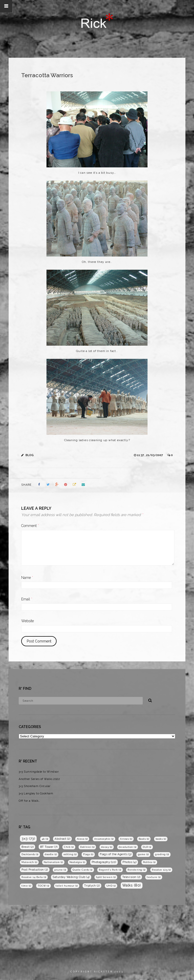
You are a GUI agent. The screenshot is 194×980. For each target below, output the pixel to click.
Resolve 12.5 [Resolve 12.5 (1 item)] (161, 870)
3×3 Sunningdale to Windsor (39, 772)
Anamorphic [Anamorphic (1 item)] (104, 839)
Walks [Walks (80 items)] (132, 885)
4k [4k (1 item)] (45, 839)
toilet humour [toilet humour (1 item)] (67, 886)
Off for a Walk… (29, 801)
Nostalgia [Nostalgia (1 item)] (77, 862)
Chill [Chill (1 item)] (69, 847)
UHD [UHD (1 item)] (111, 886)
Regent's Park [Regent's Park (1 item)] (110, 870)
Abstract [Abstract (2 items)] (62, 839)
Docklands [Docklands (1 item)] (30, 854)
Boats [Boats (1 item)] (144, 839)
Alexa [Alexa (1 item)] (82, 839)
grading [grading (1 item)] (162, 854)
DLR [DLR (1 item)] (147, 847)
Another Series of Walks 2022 (39, 779)
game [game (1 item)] (143, 854)
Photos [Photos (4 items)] (129, 862)
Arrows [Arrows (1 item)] (126, 839)
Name (27, 578)
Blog (30, 455)
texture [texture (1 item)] (154, 877)
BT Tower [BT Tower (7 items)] (49, 847)
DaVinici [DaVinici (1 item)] (87, 847)
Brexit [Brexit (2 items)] (28, 847)
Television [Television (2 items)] (131, 877)
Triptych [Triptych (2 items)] (92, 886)
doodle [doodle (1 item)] (51, 854)
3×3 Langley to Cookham (36, 793)
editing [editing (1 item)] (70, 854)
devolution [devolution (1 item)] (128, 847)
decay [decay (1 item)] (107, 847)
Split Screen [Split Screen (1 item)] (106, 877)
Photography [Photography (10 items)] (104, 862)
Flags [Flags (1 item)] (88, 854)
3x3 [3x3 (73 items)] (28, 838)
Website (28, 621)
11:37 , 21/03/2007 (150, 455)
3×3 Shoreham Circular (35, 786)
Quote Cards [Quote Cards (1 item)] (82, 870)
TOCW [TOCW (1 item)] (43, 886)
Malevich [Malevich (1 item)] (29, 862)
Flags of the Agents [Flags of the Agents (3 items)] (116, 854)
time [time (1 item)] (26, 886)
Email (27, 599)
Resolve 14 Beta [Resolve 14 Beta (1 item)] (34, 877)
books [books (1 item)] (161, 839)
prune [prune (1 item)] (60, 870)
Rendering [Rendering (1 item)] (137, 870)
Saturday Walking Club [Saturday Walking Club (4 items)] (71, 877)
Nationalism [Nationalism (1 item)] (53, 862)
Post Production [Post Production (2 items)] (35, 870)
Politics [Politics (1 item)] (149, 862)
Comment (30, 526)
